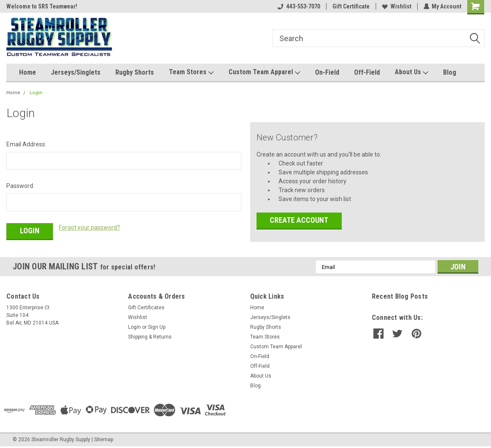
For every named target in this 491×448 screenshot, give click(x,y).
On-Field (327, 72)
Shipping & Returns (150, 337)
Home (28, 72)
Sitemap (104, 440)
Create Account (299, 220)
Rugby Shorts (135, 72)
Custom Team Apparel (264, 72)
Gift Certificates (146, 308)
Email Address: (26, 144)
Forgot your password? (89, 227)
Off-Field (367, 72)
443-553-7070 (299, 6)
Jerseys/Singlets (76, 72)
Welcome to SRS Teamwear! (42, 6)
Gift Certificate (351, 6)
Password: (20, 186)
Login (36, 93)
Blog (450, 72)
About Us (411, 72)
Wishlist (396, 6)
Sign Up (157, 327)
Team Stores (191, 72)
